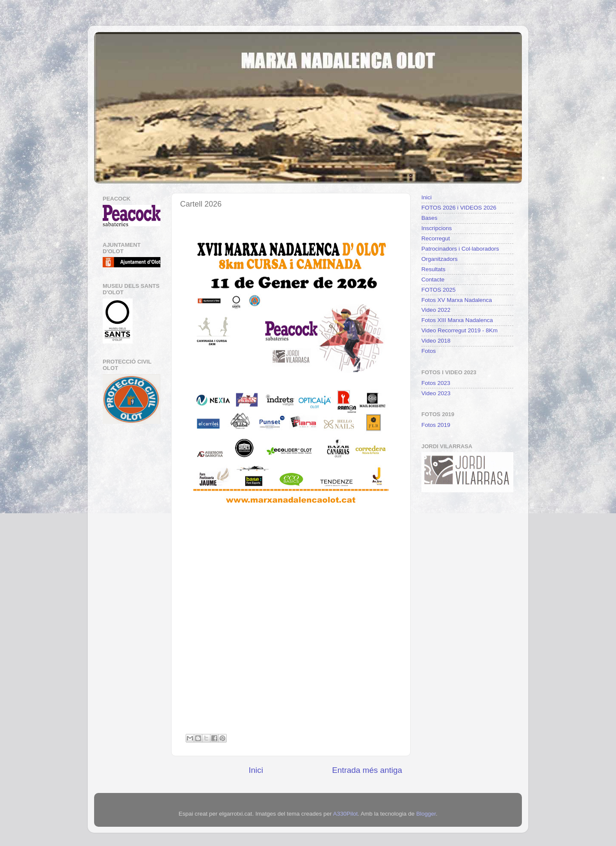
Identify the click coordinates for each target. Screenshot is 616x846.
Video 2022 (436, 310)
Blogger (426, 814)
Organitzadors (440, 259)
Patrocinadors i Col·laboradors (460, 249)
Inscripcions (437, 228)
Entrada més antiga (367, 770)
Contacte (433, 280)
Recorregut (436, 238)
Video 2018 (436, 341)
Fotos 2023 (436, 383)
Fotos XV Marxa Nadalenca (457, 300)
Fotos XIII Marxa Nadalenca (457, 320)
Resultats (433, 269)
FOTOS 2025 (438, 290)
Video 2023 (436, 393)
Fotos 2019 (436, 425)
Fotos (429, 351)
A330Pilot (345, 814)
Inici (256, 770)
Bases (429, 218)
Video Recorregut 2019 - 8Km (459, 330)
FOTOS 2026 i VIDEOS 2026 (459, 208)
